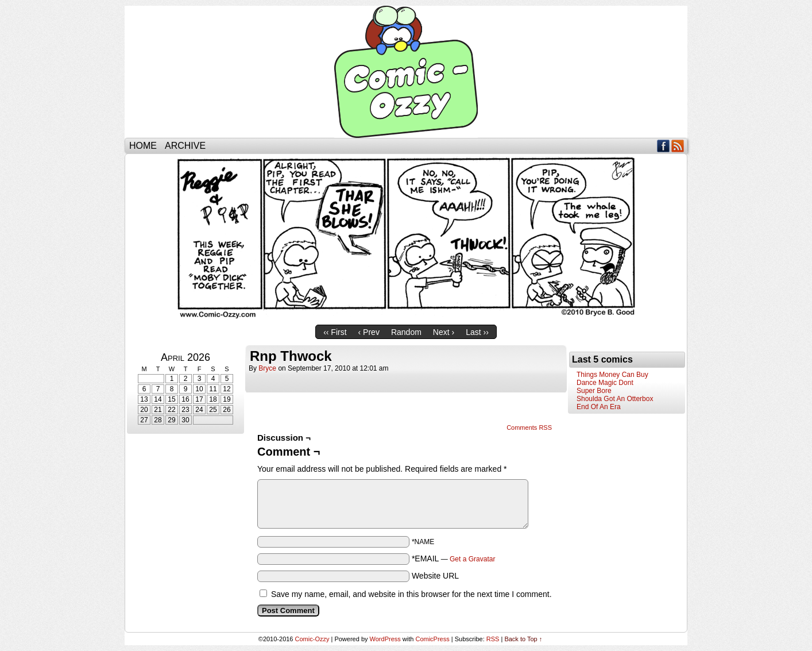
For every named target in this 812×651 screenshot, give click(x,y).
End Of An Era (599, 407)
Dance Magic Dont (605, 383)
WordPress (385, 639)
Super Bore (594, 391)
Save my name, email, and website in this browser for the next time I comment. (411, 594)
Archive (185, 146)
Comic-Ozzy (406, 72)
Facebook (664, 146)
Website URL (435, 576)
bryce (267, 368)
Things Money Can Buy (612, 375)
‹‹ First (335, 332)
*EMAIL (454, 558)
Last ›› (477, 332)
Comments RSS (529, 427)
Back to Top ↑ (523, 639)
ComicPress (432, 639)
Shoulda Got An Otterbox (615, 399)
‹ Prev (369, 332)
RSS (678, 146)
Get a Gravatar (472, 559)
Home (143, 146)
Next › (444, 332)
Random (406, 332)
